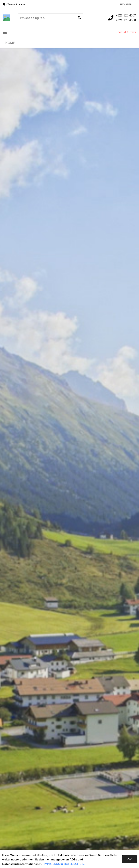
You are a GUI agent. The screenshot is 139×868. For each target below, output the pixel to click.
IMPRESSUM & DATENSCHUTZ (64, 864)
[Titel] (6, 18)
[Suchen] (79, 18)
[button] (5, 32)
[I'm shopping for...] (51, 18)
